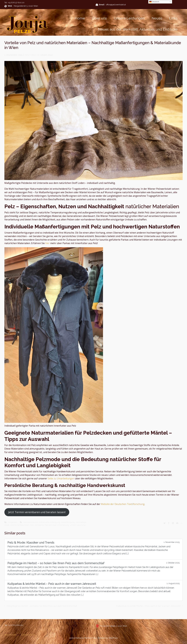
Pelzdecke (39, 525)
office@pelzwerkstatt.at (116, 5)
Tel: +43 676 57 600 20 (14, 3)
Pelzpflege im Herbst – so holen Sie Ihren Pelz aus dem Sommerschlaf (42, 606)
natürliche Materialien (20, 525)
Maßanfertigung (68, 522)
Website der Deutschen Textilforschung (123, 504)
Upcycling (81, 525)
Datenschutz (28, 635)
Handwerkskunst (31, 522)
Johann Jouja (46, 55)
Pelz (32, 525)
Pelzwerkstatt (50, 525)
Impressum (10, 635)
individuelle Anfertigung (49, 522)
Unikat (73, 525)
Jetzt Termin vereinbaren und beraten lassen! (37, 512)
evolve (72, 638)
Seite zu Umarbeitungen (61, 478)
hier (47, 243)
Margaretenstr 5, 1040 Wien (26, 6)
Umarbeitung (63, 525)
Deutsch (154, 2)
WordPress (113, 638)
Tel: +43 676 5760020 (14, 625)
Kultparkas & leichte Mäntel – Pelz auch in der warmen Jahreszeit (148, 606)
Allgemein (13, 522)
